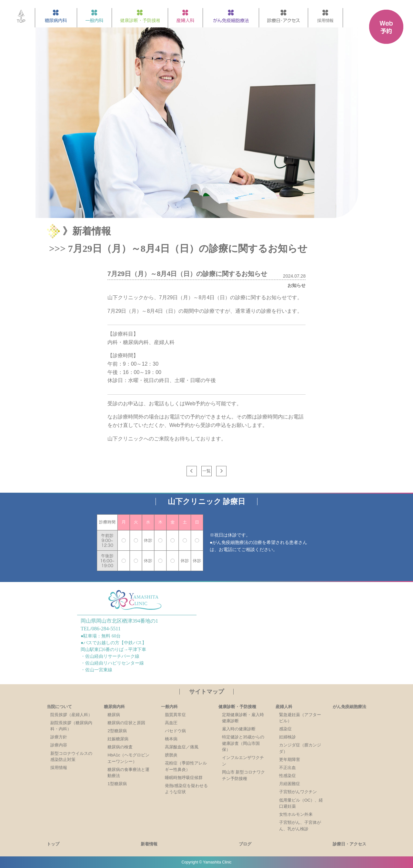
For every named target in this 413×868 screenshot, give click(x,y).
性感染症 (287, 776)
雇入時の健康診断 (239, 729)
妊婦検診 (287, 737)
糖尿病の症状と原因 (126, 723)
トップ (53, 844)
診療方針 (59, 737)
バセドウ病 (175, 731)
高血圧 (171, 723)
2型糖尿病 (117, 731)
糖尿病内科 (114, 707)
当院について (59, 707)
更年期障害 (290, 759)
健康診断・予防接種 (237, 707)
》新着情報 (87, 231)
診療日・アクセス (349, 844)
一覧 (206, 471)
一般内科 (169, 707)
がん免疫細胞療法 (349, 707)
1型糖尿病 (117, 784)
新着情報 (149, 844)
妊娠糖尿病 (118, 739)
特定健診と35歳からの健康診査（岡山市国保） (243, 743)
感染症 (285, 729)
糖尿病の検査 (120, 747)
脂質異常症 (175, 715)
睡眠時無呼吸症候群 (184, 778)
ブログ (245, 844)
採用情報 (59, 768)
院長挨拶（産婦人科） (71, 715)
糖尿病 (114, 715)
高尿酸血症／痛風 (182, 747)
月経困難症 (290, 784)
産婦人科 (284, 707)
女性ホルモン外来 (296, 814)
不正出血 (287, 768)
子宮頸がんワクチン (298, 792)
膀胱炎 (171, 755)
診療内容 (59, 745)
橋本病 (171, 739)
